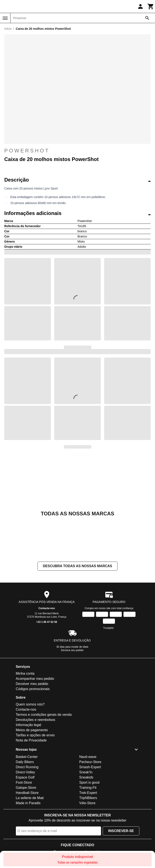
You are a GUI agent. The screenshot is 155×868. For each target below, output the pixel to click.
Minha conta (25, 673)
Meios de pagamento (32, 730)
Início (8, 29)
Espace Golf (25, 777)
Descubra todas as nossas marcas (77, 566)
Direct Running (27, 767)
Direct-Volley (26, 772)
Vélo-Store (87, 803)
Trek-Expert (88, 793)
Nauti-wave (88, 757)
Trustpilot (108, 628)
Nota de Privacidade (31, 740)
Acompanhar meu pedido (35, 679)
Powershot (27, 151)
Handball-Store (27, 793)
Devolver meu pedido (32, 684)
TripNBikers (88, 798)
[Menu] (5, 18)
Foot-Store (24, 782)
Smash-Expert (90, 767)
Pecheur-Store (90, 762)
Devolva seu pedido (72, 650)
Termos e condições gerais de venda (44, 715)
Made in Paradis (28, 803)
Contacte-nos (47, 608)
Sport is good (89, 782)
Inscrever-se (121, 831)
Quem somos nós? (30, 704)
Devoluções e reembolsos (36, 720)
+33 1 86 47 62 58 (47, 622)
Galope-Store (26, 788)
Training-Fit (88, 788)
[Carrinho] (151, 6)
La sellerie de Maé (30, 798)
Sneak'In (86, 772)
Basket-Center (27, 757)
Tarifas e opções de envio (35, 735)
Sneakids (86, 777)
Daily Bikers (25, 762)
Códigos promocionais (33, 689)
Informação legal (29, 725)
